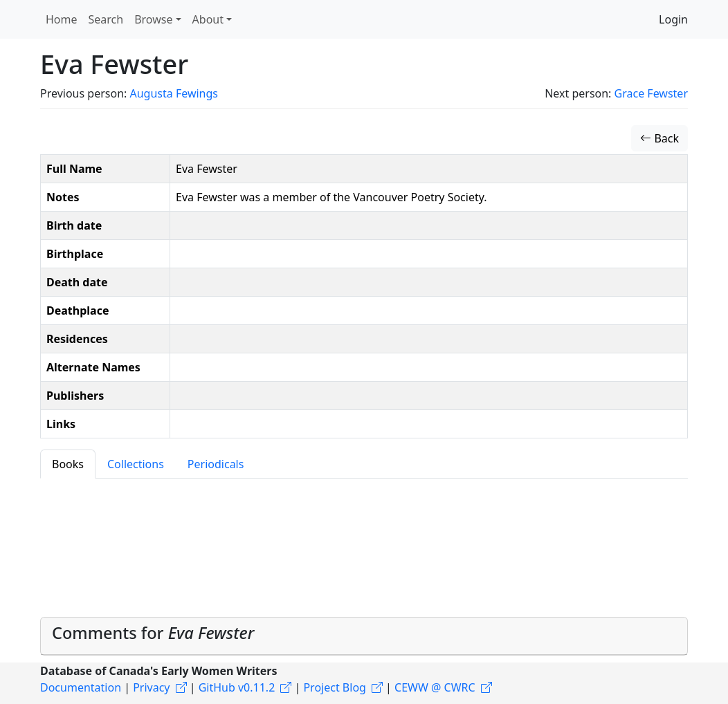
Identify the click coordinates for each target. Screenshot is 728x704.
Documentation (81, 687)
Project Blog (334, 687)
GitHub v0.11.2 (237, 687)
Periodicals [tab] (216, 464)
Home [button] (62, 19)
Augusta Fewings (174, 93)
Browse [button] (153, 19)
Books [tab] (68, 464)
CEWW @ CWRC (435, 687)
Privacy (151, 687)
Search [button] (106, 19)
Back (659, 138)
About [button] (208, 19)
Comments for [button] (153, 633)
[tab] (364, 636)
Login (673, 19)
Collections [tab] (136, 464)
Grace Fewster (651, 93)
